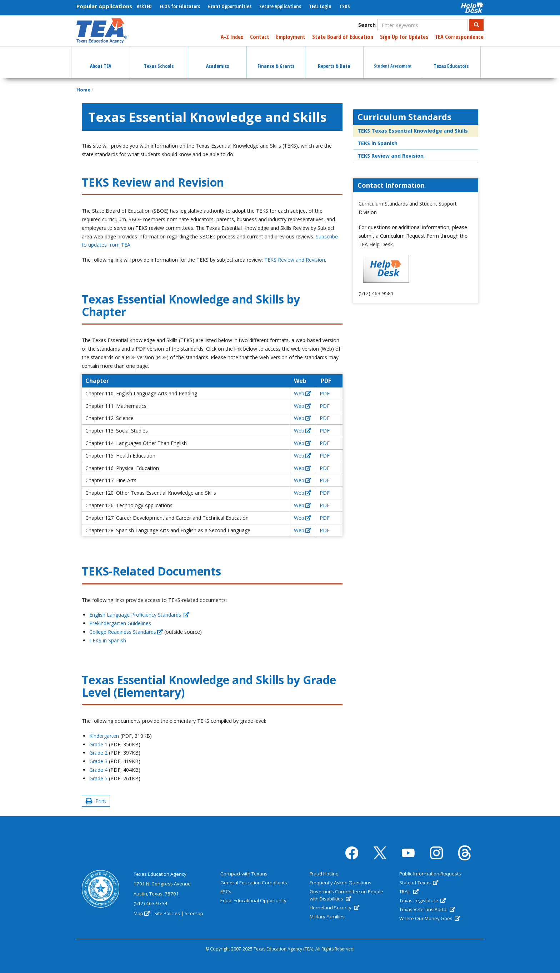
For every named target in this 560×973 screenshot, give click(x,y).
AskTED (144, 6)
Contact (260, 37)
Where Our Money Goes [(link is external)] (430, 918)
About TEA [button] (101, 60)
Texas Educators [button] (451, 60)
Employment (291, 37)
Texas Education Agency (160, 874)
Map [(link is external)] (142, 913)
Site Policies (167, 913)
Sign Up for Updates (404, 37)
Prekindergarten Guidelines (120, 623)
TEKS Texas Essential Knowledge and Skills (413, 131)
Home (83, 90)
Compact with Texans (244, 874)
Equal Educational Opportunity (253, 900)
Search (367, 25)
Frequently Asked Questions (341, 883)
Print (96, 801)
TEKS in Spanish (108, 640)
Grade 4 (98, 770)
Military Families (327, 917)
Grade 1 (98, 744)
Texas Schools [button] (159, 60)
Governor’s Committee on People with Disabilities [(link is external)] (346, 895)
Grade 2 (98, 753)
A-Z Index (232, 37)
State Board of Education (343, 37)
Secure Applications (280, 6)
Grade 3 (98, 761)
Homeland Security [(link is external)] (334, 908)
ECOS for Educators (180, 6)
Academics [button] (217, 60)
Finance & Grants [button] (276, 60)
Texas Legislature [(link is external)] (422, 900)
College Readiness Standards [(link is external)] (126, 632)
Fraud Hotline (324, 874)
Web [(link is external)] (302, 393)
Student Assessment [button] (393, 60)
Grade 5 (98, 778)
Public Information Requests (430, 874)
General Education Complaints (254, 883)
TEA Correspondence (459, 37)
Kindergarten (104, 736)
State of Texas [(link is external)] (419, 883)
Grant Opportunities (230, 6)
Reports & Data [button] (334, 60)
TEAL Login (320, 6)
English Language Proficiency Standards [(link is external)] (139, 615)
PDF (325, 393)
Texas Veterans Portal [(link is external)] (427, 909)
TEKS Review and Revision (295, 260)
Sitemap (194, 913)
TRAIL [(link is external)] (409, 891)
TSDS (345, 6)
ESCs (226, 891)
